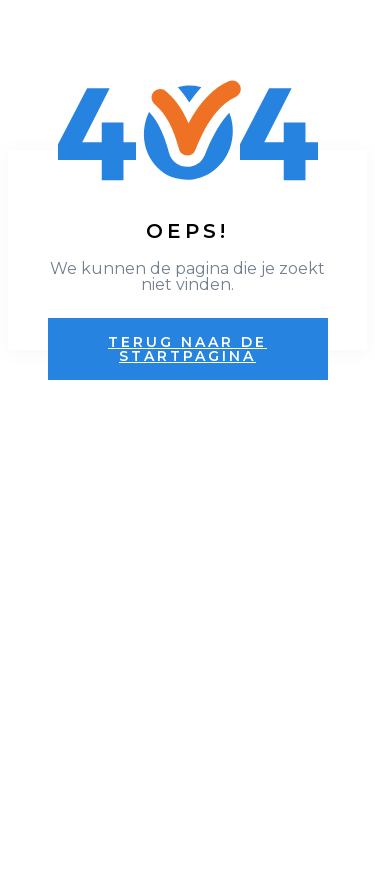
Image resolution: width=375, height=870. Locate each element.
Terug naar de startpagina (187, 349)
